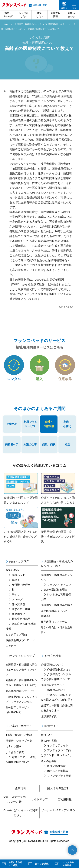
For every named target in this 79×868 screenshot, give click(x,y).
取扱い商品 (12, 570)
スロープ (17, 599)
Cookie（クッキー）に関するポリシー (21, 813)
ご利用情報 (65, 799)
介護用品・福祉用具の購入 (57, 605)
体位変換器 (18, 604)
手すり (16, 594)
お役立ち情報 (53, 656)
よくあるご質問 (15, 752)
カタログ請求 (14, 746)
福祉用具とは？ (56, 690)
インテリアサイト (58, 745)
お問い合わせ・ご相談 (19, 735)
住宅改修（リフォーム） (55, 622)
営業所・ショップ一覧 (19, 741)
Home (6, 24)
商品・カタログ (19, 561)
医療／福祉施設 (56, 766)
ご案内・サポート (21, 726)
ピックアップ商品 (16, 634)
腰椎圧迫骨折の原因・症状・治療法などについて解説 (58, 525)
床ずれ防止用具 (21, 609)
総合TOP (46, 735)
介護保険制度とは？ (59, 670)
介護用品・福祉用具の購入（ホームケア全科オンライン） (21, 670)
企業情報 (21, 788)
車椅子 (16, 580)
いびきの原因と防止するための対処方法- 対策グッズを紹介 (21, 525)
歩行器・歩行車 (21, 585)
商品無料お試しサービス (20, 691)
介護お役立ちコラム (53, 685)
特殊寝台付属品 (21, 619)
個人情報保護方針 (58, 788)
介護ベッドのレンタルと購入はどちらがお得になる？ (58, 488)
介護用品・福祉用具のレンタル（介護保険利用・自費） (41, 24)
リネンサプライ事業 (59, 776)
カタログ (11, 646)
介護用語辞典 (49, 716)
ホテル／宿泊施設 (58, 771)
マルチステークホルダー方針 (14, 799)
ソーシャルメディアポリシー (58, 813)
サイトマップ (39, 799)
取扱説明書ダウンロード (20, 640)
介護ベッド (18, 575)
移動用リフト (20, 614)
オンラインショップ (22, 656)
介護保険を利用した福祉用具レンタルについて (21, 488)
